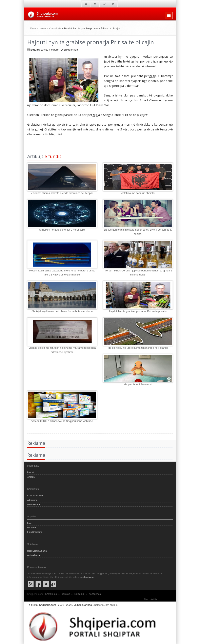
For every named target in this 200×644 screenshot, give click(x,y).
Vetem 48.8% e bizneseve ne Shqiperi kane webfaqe (62, 421)
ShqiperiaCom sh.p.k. (105, 605)
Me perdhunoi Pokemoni (138, 384)
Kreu (33, 28)
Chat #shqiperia (35, 496)
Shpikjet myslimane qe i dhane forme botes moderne (62, 311)
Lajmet (31, 472)
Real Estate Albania (37, 551)
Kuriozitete (55, 28)
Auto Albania (34, 555)
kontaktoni (89, 577)
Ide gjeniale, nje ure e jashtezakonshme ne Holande (138, 348)
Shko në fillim (151, 600)
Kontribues (51, 594)
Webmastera (34, 504)
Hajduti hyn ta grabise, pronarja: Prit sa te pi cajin (138, 311)
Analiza (31, 477)
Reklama (79, 594)
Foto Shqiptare (35, 532)
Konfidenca (95, 594)
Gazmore (32, 527)
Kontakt (66, 594)
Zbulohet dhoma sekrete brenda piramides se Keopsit (62, 193)
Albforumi (32, 500)
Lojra (30, 523)
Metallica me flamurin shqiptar (138, 193)
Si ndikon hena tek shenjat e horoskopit (62, 230)
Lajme (42, 28)
